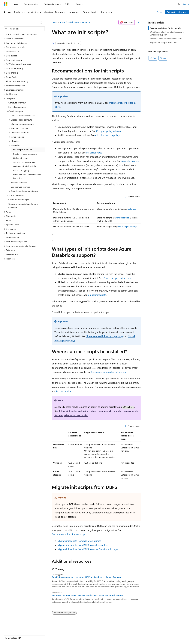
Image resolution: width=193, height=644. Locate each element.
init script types (94, 153)
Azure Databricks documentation (75, 22)
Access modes (63, 391)
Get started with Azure (177, 12)
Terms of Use (110, 635)
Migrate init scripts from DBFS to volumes (79, 541)
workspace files (122, 218)
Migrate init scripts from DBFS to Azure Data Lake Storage (88, 549)
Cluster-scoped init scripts (117, 278)
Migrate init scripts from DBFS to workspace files (83, 545)
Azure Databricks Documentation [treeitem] (21, 34)
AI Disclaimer (10, 635)
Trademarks (124, 635)
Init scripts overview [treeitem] (23, 150)
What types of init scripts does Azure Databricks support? (167, 33)
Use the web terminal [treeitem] (21, 187)
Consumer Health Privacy (86, 635)
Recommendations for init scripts (108, 372)
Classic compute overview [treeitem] (23, 115)
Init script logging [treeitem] (21, 170)
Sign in (186, 4)
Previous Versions (27, 635)
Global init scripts (97, 295)
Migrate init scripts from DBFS (164, 42)
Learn (54, 22)
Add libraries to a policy (107, 135)
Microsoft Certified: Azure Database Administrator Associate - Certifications (87, 595)
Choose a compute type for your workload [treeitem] (23, 206)
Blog (41, 635)
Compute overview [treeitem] (17, 103)
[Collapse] (41, 22)
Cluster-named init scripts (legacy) (104, 336)
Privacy (66, 635)
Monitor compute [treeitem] (19, 182)
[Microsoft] (6, 4)
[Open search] (179, 4)
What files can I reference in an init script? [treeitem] (27, 176)
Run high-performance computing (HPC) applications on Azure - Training (86, 577)
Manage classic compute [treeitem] (22, 124)
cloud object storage (128, 226)
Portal (159, 12)
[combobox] (24, 29)
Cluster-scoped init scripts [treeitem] (25, 154)
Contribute (54, 635)
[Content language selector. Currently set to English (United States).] (17, 628)
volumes (132, 209)
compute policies (130, 161)
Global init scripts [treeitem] (21, 158)
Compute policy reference (110, 131)
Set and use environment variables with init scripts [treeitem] (25, 164)
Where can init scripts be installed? (166, 39)
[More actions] (138, 22)
